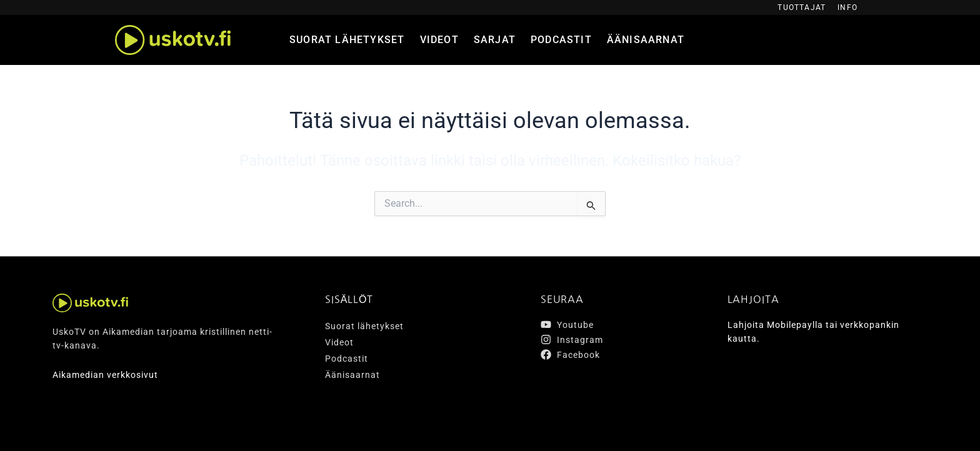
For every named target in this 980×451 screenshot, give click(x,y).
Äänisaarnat (646, 40)
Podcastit (561, 40)
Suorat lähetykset (347, 40)
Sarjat (495, 40)
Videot (439, 40)
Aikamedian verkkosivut (105, 375)
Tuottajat (802, 7)
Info (847, 7)
